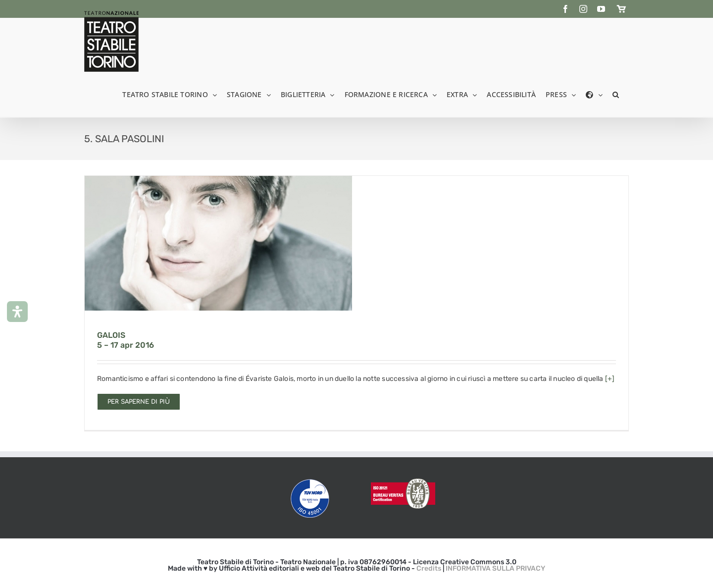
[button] (616, 94)
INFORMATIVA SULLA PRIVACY (495, 568)
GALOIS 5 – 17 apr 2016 (126, 340)
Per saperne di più (139, 402)
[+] (610, 379)
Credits (429, 568)
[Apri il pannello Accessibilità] (17, 312)
